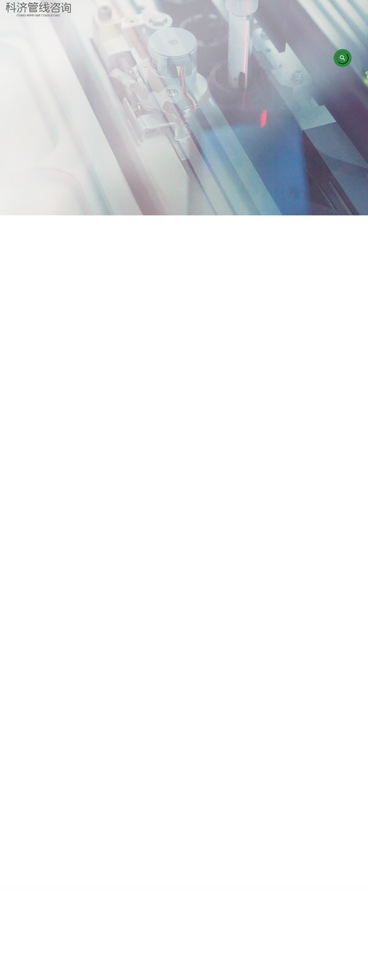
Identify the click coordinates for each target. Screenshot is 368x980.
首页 (27, 832)
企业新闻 (296, 832)
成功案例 (251, 832)
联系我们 (341, 832)
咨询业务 (117, 832)
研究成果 (206, 832)
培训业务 (162, 832)
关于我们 (72, 832)
